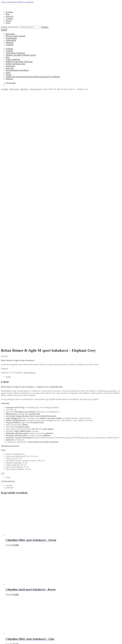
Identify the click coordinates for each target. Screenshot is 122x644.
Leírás (8, 145)
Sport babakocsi (36, 89)
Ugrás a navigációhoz (9, 2)
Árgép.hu (61, 558)
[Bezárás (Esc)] (2, 640)
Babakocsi (24, 89)
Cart (8, 636)
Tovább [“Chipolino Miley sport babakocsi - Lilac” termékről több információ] (16, 412)
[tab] (63, 145)
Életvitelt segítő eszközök (15, 36)
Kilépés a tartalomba (26, 2)
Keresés (44, 27)
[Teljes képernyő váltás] (7, 640)
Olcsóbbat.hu (61, 547)
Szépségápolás (11, 38)
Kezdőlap (9, 12)
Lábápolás (10, 45)
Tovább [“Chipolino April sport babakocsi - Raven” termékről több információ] (16, 363)
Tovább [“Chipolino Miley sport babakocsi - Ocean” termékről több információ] (16, 313)
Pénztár (9, 21)
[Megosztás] (4, 640)
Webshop (9, 79)
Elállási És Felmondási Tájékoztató (19, 62)
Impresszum (10, 66)
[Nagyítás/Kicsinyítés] (9, 640)
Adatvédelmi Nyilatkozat (15, 53)
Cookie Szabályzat (13, 59)
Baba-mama (10, 34)
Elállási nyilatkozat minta (15, 64)
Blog (8, 14)
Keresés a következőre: (10, 27)
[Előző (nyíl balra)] (2, 643)
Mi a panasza (6, 625)
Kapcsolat (10, 16)
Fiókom (9, 629)
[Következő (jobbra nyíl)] (4, 643)
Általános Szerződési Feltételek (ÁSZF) (21, 55)
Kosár (8, 23)
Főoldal (9, 477)
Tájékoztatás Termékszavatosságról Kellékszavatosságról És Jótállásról (33, 77)
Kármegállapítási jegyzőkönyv (17, 70)
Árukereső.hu (61, 526)
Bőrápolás (10, 42)
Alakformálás (11, 40)
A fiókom (9, 19)
